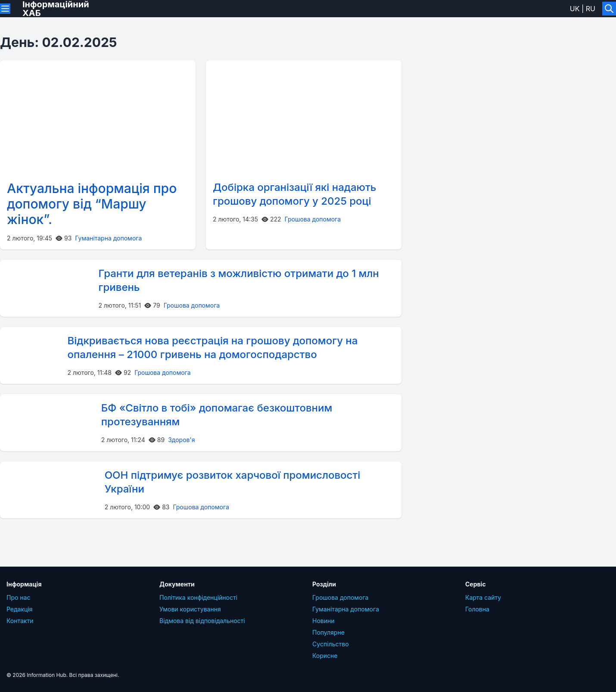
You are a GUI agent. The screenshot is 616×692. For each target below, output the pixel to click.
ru (591, 9)
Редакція (20, 609)
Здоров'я (181, 440)
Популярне (328, 632)
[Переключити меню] (5, 9)
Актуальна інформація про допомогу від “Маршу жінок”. (92, 204)
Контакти (20, 621)
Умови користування (190, 609)
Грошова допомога (313, 219)
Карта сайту (483, 597)
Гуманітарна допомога (108, 238)
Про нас (18, 597)
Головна (477, 609)
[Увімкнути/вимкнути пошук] (609, 9)
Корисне (325, 656)
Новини (324, 621)
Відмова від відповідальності (202, 621)
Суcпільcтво (331, 644)
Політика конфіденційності (198, 597)
